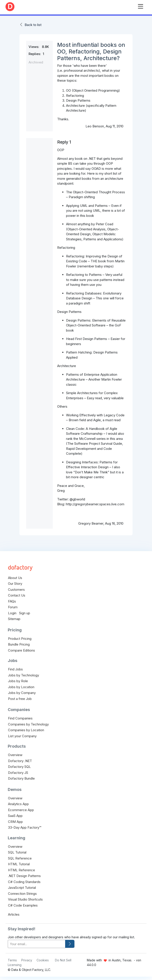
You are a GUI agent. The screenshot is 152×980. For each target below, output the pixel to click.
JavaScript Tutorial (22, 888)
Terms (12, 960)
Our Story (15, 584)
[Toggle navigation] (140, 5)
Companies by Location (26, 730)
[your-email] (37, 944)
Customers (16, 590)
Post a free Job (20, 699)
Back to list (33, 25)
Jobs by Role (18, 681)
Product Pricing (20, 639)
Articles (14, 914)
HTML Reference (21, 870)
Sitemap (14, 619)
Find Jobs (15, 669)
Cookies (43, 960)
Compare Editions (21, 650)
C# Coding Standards (24, 882)
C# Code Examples (23, 905)
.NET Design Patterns (24, 876)
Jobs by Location (21, 687)
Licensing (15, 965)
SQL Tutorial (17, 852)
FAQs (12, 601)
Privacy (27, 960)
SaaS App (15, 816)
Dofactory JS (18, 773)
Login (12, 613)
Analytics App (18, 804)
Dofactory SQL (19, 767)
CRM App (15, 822)
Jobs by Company (22, 693)
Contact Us (17, 595)
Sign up (25, 613)
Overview (15, 755)
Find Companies (20, 718)
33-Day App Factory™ (25, 827)
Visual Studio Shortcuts (25, 899)
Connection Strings (22, 894)
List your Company (22, 736)
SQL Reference (20, 858)
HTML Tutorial (19, 864)
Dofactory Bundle (21, 778)
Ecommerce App (21, 810)
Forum (13, 607)
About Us (15, 578)
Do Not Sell (63, 960)
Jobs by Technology (23, 675)
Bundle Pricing (19, 644)
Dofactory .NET (20, 761)
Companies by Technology (28, 724)
